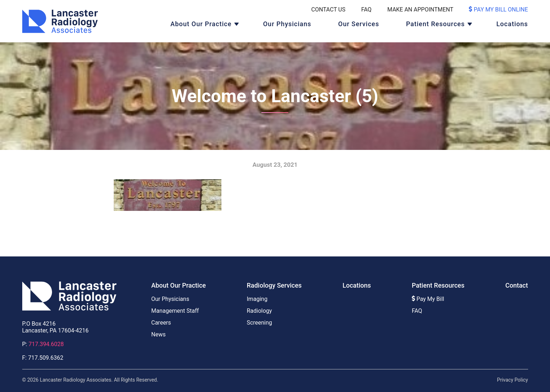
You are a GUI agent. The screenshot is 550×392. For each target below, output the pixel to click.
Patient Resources (436, 24)
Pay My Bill (428, 299)
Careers (161, 323)
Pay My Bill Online (498, 10)
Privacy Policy (512, 380)
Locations (512, 24)
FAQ (366, 10)
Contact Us (328, 10)
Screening (260, 323)
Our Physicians (287, 24)
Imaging (257, 299)
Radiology (259, 311)
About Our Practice (201, 24)
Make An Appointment (420, 10)
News (159, 334)
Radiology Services (274, 285)
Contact (516, 285)
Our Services (359, 24)
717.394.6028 (46, 344)
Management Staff (175, 311)
